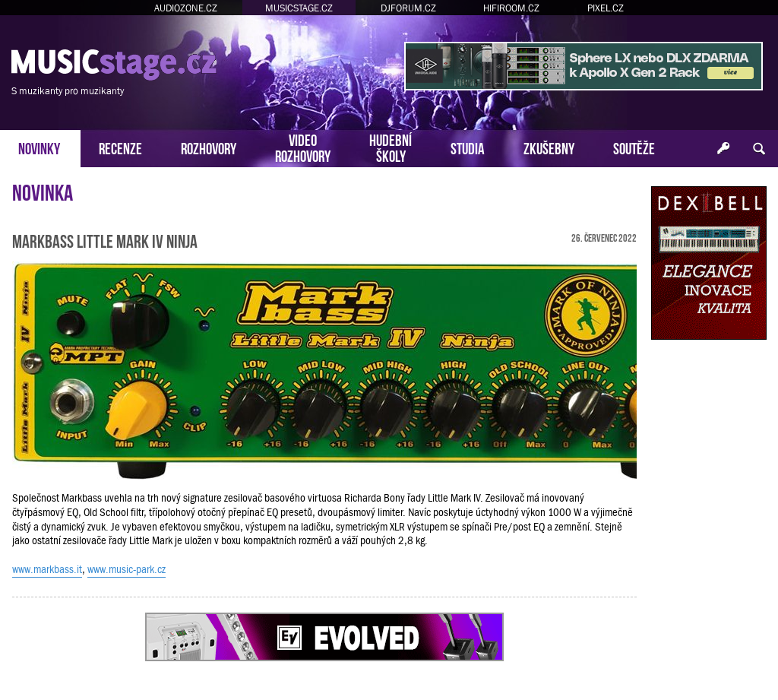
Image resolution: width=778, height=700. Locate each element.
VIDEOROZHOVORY (303, 147)
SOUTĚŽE (634, 147)
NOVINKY (39, 147)
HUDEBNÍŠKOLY (391, 147)
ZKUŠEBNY (549, 147)
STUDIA (468, 147)
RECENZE (120, 147)
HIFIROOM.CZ (511, 8)
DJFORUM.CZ (408, 8)
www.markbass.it (47, 569)
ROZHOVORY (209, 147)
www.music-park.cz (127, 569)
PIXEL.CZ (606, 8)
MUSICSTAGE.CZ (299, 8)
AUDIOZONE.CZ (186, 8)
